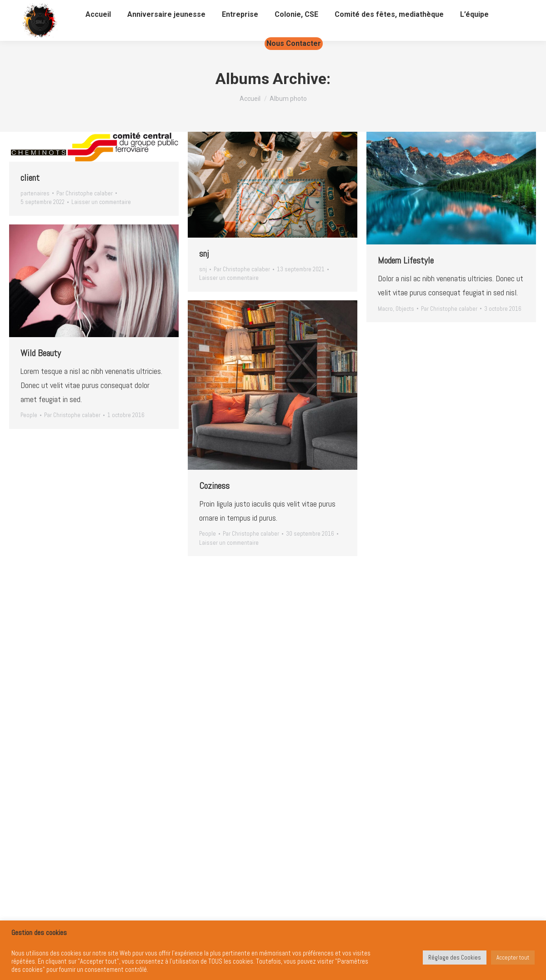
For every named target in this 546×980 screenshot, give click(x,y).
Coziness (214, 486)
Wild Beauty (41, 353)
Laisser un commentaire (101, 202)
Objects (405, 309)
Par (85, 193)
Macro (385, 309)
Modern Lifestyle (406, 260)
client (30, 178)
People (29, 415)
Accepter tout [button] (513, 958)
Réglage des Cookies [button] (455, 958)
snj (204, 254)
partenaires (35, 193)
